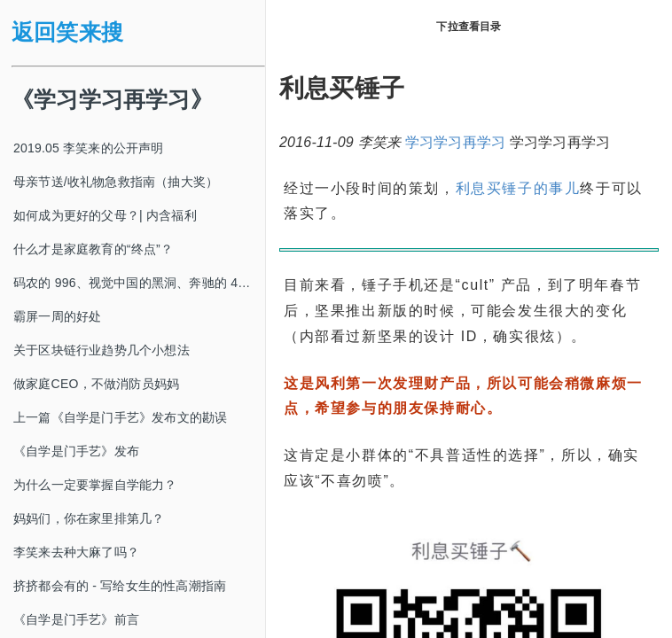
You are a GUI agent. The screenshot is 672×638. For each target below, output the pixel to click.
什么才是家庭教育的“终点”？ (93, 249)
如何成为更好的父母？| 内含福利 (105, 215)
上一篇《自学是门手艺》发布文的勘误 (120, 417)
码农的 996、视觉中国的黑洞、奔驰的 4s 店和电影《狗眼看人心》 (139, 283)
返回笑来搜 (67, 32)
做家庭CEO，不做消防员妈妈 (96, 384)
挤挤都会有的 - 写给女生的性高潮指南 (120, 586)
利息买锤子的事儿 (518, 188)
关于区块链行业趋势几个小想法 (102, 350)
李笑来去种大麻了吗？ (76, 552)
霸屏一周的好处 (57, 316)
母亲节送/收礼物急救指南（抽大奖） (116, 182)
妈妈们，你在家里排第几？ (89, 518)
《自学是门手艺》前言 (76, 619)
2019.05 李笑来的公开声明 (89, 148)
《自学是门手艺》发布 (76, 451)
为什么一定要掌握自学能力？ (95, 485)
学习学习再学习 (455, 142)
